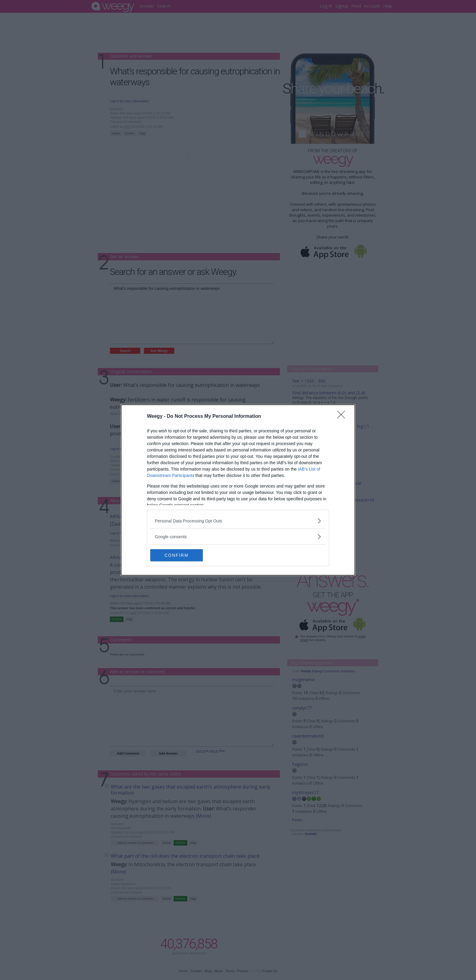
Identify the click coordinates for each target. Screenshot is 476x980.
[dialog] (238, 490)
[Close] (343, 417)
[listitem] (238, 521)
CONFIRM (179, 555)
